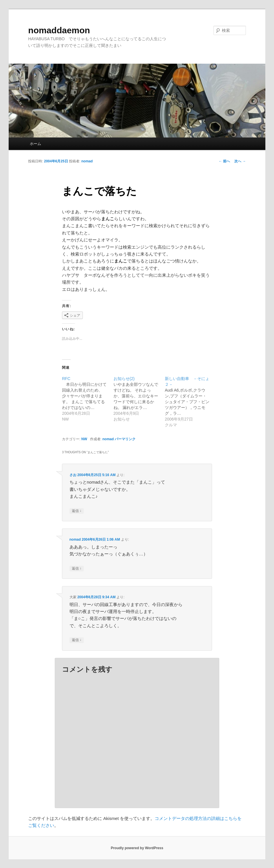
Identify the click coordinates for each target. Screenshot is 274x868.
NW (84, 439)
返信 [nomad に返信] (77, 569)
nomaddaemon (59, 30)
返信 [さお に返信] (77, 511)
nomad (87, 161)
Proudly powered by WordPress (137, 848)
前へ (224, 161)
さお (73, 475)
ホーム (35, 144)
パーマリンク (125, 439)
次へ (240, 161)
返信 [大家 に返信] (77, 640)
